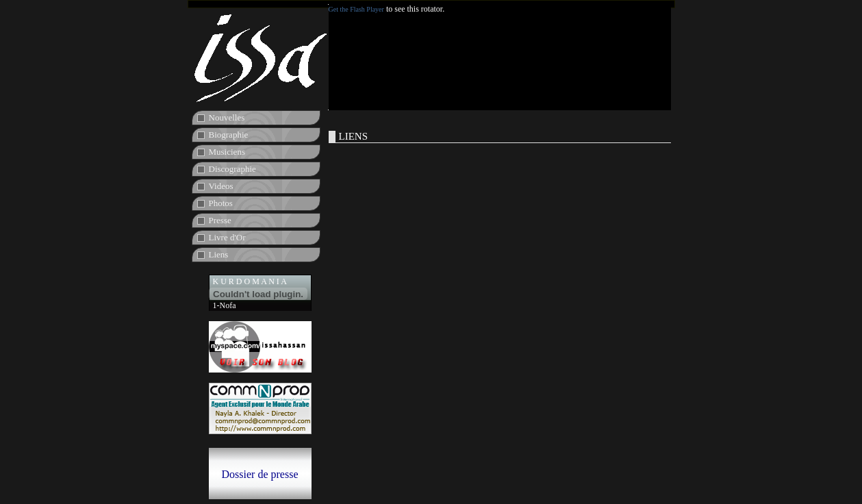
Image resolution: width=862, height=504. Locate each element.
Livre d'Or (227, 237)
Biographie (229, 135)
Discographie (232, 169)
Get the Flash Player (356, 9)
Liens (219, 254)
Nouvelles (227, 117)
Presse (220, 220)
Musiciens (227, 152)
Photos (221, 203)
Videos (221, 186)
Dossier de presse (260, 474)
